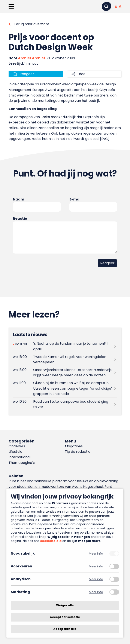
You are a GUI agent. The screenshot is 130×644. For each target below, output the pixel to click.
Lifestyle (15, 452)
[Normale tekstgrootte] (116, 6)
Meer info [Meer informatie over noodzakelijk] (96, 553)
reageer (27, 74)
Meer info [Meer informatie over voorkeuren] (96, 566)
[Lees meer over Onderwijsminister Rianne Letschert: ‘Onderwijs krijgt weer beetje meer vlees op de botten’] (65, 372)
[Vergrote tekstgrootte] (120, 6)
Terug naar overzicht (32, 24)
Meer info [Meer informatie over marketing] (96, 592)
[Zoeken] (106, 7)
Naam (19, 199)
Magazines (74, 446)
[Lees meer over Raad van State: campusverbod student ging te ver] (65, 404)
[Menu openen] (11, 6)
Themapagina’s (22, 463)
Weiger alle (65, 605)
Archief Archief (32, 58)
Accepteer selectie (65, 617)
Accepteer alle (65, 629)
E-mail (75, 199)
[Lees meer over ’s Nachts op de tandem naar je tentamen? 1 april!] (65, 346)
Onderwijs (17, 446)
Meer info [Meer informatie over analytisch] (96, 579)
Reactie (20, 219)
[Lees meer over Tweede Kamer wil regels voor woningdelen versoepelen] (65, 359)
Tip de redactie (78, 452)
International (19, 457)
